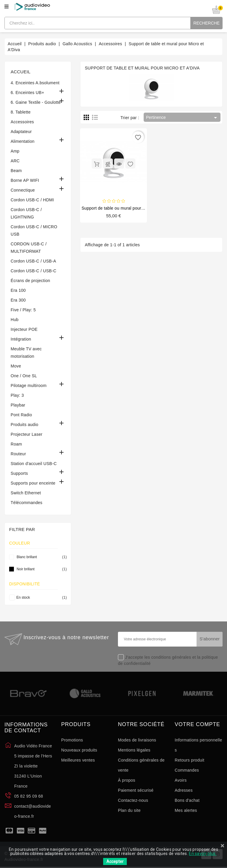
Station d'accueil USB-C (34, 464)
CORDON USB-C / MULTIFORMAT (29, 248)
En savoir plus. (203, 854)
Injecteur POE (24, 329)
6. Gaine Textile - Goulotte (36, 102)
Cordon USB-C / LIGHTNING (26, 213)
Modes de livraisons (137, 740)
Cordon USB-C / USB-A (33, 261)
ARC (15, 161)
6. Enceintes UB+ (27, 93)
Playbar (18, 405)
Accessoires (22, 122)
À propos (127, 780)
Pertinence (183, 118)
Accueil (21, 72)
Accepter (115, 861)
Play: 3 (17, 395)
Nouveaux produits (79, 750)
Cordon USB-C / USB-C (34, 271)
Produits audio (25, 425)
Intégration (21, 339)
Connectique (23, 190)
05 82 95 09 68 (29, 796)
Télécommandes (26, 503)
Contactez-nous (133, 800)
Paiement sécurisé (136, 790)
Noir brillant (41, 569)
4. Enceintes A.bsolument (35, 83)
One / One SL (24, 376)
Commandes (187, 770)
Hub (15, 320)
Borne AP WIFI (25, 180)
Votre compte (197, 724)
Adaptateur (21, 132)
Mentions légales (134, 750)
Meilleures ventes (78, 760)
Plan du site (129, 810)
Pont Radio (21, 415)
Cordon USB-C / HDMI (32, 200)
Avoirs (181, 780)
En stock (40, 597)
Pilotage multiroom (29, 386)
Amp (15, 151)
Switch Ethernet (26, 493)
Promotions (72, 740)
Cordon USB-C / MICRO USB (34, 230)
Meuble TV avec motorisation (26, 353)
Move (16, 366)
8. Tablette (21, 112)
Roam (16, 444)
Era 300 (18, 300)
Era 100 (18, 290)
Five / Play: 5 (23, 310)
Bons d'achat (187, 800)
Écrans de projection (30, 281)
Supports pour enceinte (33, 483)
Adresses (184, 790)
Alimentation (23, 141)
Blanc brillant (41, 557)
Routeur (18, 454)
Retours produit (189, 760)
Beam (16, 171)
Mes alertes (186, 810)
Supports (19, 473)
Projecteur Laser (27, 434)
